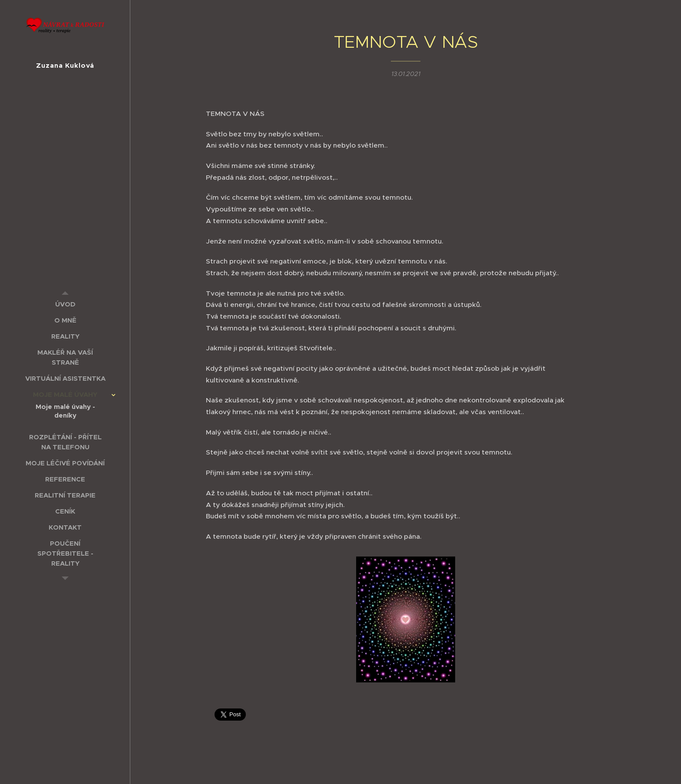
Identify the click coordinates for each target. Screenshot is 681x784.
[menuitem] (65, 304)
